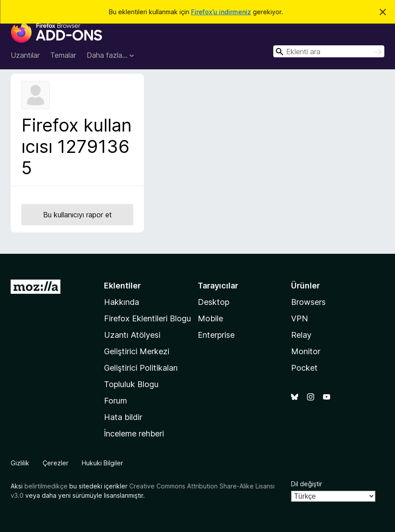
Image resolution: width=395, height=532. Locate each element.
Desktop (213, 302)
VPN (299, 318)
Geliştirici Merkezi (137, 351)
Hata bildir (123, 417)
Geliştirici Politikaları (141, 368)
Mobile (210, 318)
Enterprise (216, 335)
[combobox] (329, 51)
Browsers (308, 302)
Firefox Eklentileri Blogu (148, 318)
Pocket (304, 368)
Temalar (63, 55)
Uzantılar (25, 55)
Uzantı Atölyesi (132, 335)
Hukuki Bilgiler (102, 463)
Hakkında (122, 302)
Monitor (306, 351)
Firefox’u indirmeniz (221, 12)
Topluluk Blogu (131, 384)
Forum (116, 401)
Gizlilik (20, 463)
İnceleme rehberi (134, 434)
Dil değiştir (307, 484)
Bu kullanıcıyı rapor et (78, 215)
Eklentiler (122, 286)
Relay (301, 335)
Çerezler (56, 463)
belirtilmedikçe (46, 486)
